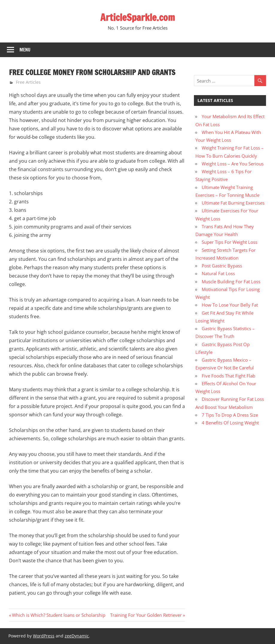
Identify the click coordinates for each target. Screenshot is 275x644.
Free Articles (28, 82)
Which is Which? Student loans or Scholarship (59, 615)
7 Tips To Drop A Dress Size (230, 415)
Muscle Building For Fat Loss (231, 281)
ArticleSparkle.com (138, 17)
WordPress (44, 636)
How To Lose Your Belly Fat (230, 305)
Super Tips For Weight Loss (230, 242)
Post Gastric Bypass (222, 266)
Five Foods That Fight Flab (228, 376)
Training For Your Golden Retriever (146, 615)
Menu (25, 50)
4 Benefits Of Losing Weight (230, 423)
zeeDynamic (77, 636)
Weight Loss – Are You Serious (233, 164)
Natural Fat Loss (218, 273)
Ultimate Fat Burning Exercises (233, 203)
